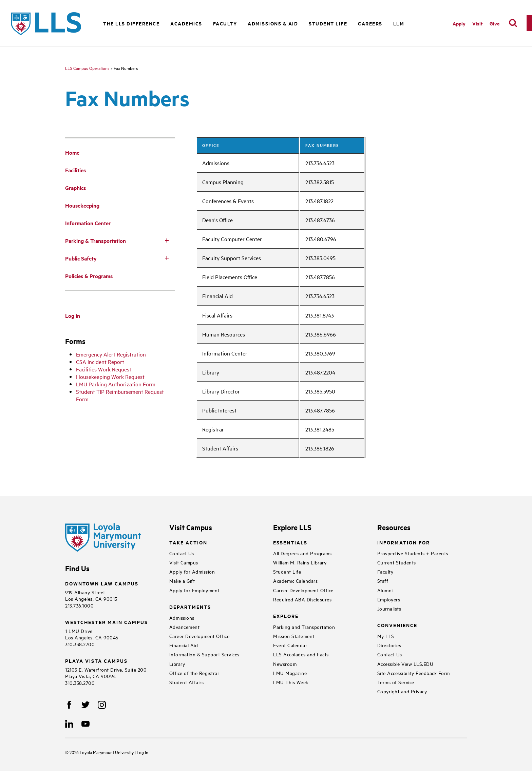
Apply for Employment (194, 590)
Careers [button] (370, 23)
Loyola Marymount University (102, 752)
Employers (389, 599)
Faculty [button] (225, 23)
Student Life (287, 571)
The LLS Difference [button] (131, 23)
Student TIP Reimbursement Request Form (120, 395)
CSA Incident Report (100, 362)
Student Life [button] (328, 23)
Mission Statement (294, 636)
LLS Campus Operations (87, 68)
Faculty (385, 571)
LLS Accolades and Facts (301, 654)
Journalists (389, 608)
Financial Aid (184, 645)
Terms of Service (396, 682)
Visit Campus (184, 562)
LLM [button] (399, 23)
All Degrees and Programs (302, 553)
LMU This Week (291, 682)
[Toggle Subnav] (167, 240)
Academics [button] (186, 23)
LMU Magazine (290, 673)
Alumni (385, 590)
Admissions (182, 618)
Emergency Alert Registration (111, 354)
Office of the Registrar (194, 673)
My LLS (386, 636)
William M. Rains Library (300, 562)
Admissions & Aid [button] (273, 23)
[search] (513, 23)
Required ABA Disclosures (302, 599)
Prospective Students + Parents (413, 553)
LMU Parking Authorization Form (116, 384)
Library (177, 664)
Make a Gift (182, 581)
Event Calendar (290, 645)
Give (495, 23)
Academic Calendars (295, 581)
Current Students (397, 562)
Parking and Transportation (304, 627)
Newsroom (285, 664)
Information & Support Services (204, 654)
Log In (142, 752)
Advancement (185, 627)
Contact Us (182, 553)
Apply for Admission (192, 571)
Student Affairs (187, 682)
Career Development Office (199, 636)
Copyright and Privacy (402, 691)
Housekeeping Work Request (110, 377)
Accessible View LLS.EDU (405, 664)
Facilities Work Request (104, 369)
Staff (383, 581)
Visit (478, 23)
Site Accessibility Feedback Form (414, 673)
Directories (389, 645)
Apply (459, 23)
